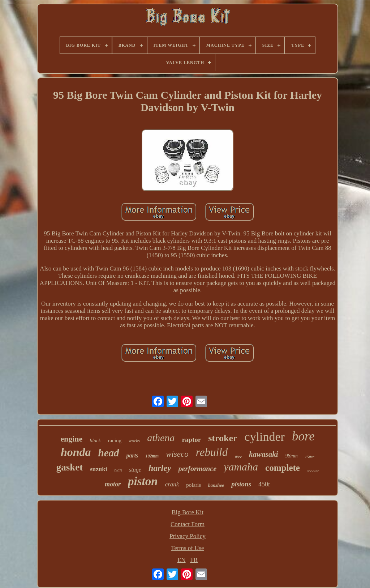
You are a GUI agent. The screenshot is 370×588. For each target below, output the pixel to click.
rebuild (212, 452)
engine (71, 439)
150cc (310, 457)
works (134, 441)
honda (76, 452)
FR (194, 560)
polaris (193, 485)
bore (303, 436)
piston (143, 481)
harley (160, 468)
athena (161, 438)
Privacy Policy (188, 536)
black (95, 441)
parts (132, 455)
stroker (223, 438)
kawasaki (264, 454)
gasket (70, 467)
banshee (216, 485)
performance (198, 469)
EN (182, 560)
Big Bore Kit (188, 512)
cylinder (265, 437)
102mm (152, 456)
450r (264, 484)
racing (115, 440)
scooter (313, 471)
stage (135, 470)
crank (172, 484)
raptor (191, 440)
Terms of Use (187, 548)
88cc (238, 457)
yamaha (241, 467)
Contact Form (188, 524)
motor (113, 484)
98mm (292, 456)
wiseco (177, 454)
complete (283, 468)
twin (118, 470)
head (109, 453)
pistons (241, 484)
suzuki (98, 469)
